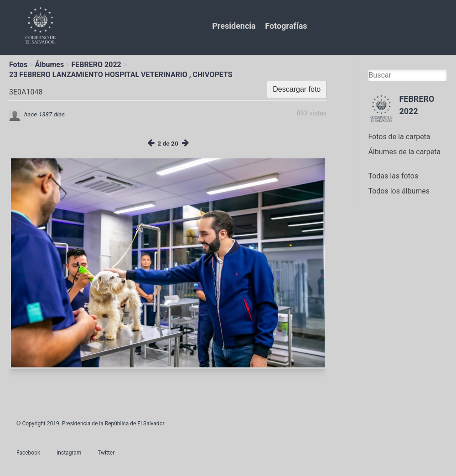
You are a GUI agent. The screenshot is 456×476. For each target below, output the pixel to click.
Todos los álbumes (399, 191)
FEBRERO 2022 (96, 65)
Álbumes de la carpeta (404, 152)
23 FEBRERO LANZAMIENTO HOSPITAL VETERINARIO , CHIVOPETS (121, 75)
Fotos (18, 65)
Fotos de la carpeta (399, 137)
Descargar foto (297, 89)
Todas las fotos (393, 176)
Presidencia (234, 26)
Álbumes (49, 65)
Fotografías (286, 26)
